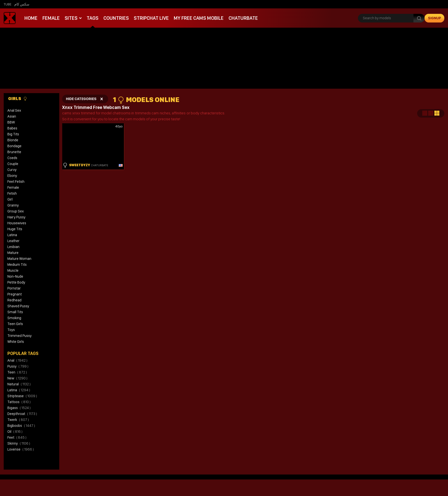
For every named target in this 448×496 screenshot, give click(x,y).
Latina (12, 235)
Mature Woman (19, 259)
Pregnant (15, 294)
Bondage (14, 146)
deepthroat (22, 414)
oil (15, 432)
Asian (12, 116)
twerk (18, 420)
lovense (21, 449)
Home (31, 18)
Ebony (12, 176)
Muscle (13, 270)
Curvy (12, 170)
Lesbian (13, 247)
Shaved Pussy (18, 306)
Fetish (12, 193)
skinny (19, 443)
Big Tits (13, 134)
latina (19, 390)
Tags (91, 18)
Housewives (17, 223)
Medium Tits (17, 265)
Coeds (12, 158)
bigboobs (21, 426)
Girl (10, 199)
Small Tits (15, 312)
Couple (13, 164)
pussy (18, 366)
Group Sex (16, 211)
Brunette (14, 152)
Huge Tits (15, 229)
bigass (19, 408)
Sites (70, 18)
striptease (22, 396)
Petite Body (16, 282)
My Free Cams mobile (196, 18)
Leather (13, 241)
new (17, 378)
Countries (115, 18)
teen (17, 372)
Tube (8, 4)
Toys (11, 330)
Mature (13, 253)
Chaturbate (240, 18)
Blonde (13, 140)
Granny (13, 205)
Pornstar (14, 288)
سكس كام (22, 4)
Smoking (14, 318)
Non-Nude (15, 276)
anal (17, 360)
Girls (18, 99)
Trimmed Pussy (19, 336)
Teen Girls (15, 324)
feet (17, 437)
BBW (11, 122)
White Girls (16, 342)
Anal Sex (14, 110)
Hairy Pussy (16, 217)
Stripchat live (149, 18)
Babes (12, 128)
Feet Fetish (16, 182)
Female (51, 18)
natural (19, 384)
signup (435, 18)
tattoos (19, 402)
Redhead (14, 300)
